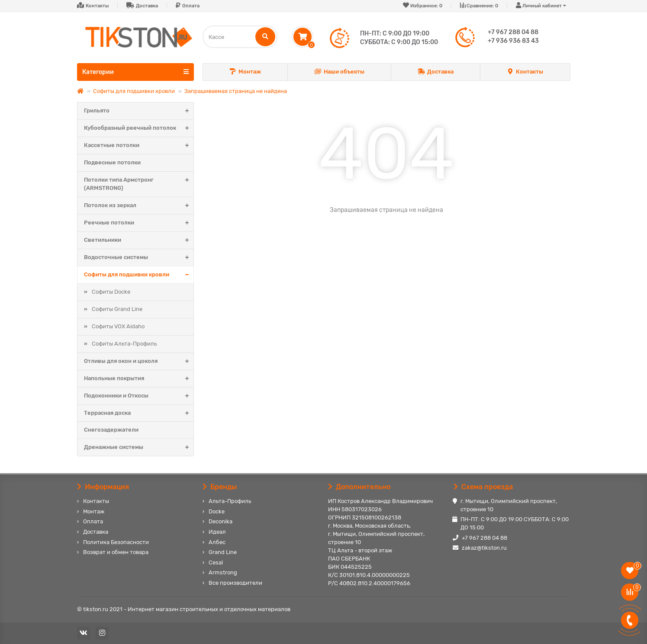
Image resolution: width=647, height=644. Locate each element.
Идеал (217, 532)
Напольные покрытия (139, 379)
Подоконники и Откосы (139, 396)
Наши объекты (339, 72)
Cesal (216, 562)
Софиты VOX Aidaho (118, 326)
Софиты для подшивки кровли (134, 91)
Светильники (139, 240)
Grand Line (223, 552)
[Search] (240, 37)
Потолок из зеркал (139, 206)
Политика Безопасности (116, 542)
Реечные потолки (139, 223)
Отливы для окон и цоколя (139, 361)
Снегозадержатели (111, 430)
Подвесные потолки (112, 162)
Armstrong (223, 572)
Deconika (220, 521)
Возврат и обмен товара (116, 552)
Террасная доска (139, 413)
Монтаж (245, 72)
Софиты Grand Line (117, 309)
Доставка (147, 6)
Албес (217, 542)
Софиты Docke (111, 292)
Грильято (139, 111)
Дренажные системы (139, 447)
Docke (217, 511)
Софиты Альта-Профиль (124, 344)
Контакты (97, 6)
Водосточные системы (139, 258)
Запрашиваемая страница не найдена (236, 91)
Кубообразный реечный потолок (139, 128)
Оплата (191, 6)
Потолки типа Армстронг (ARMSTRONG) (139, 184)
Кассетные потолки (139, 146)
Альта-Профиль (230, 501)
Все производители (235, 583)
